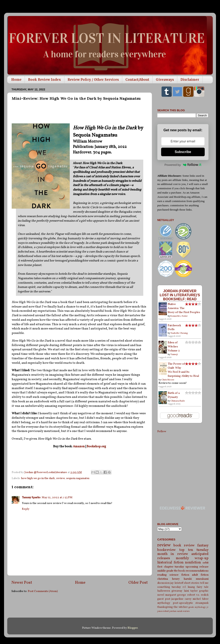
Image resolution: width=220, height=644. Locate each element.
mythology (164, 603)
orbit (206, 563)
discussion (163, 583)
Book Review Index (45, 80)
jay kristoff (177, 583)
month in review (173, 554)
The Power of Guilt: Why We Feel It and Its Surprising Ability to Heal (183, 370)
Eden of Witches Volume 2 (174, 347)
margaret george (176, 595)
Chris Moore (168, 380)
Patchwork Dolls (174, 328)
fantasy (203, 546)
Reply (26, 509)
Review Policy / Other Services (93, 80)
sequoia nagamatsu (78, 478)
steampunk (202, 603)
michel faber (201, 599)
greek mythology (197, 607)
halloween (164, 591)
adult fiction (200, 575)
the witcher (181, 607)
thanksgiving (165, 607)
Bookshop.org (96, 447)
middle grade (165, 571)
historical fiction (170, 563)
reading (162, 575)
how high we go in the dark (38, 478)
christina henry (168, 579)
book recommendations (193, 571)
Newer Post (22, 583)
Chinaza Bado (178, 401)
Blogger (133, 628)
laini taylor (191, 591)
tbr (176, 571)
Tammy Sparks (31, 497)
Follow (162, 431)
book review (184, 546)
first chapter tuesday (171, 567)
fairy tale (203, 587)
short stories (192, 583)
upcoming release (197, 567)
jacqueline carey (181, 599)
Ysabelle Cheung (179, 333)
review (60, 478)
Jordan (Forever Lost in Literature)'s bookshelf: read (180, 295)
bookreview (167, 550)
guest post (164, 599)
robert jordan (170, 611)
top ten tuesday (194, 550)
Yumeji (174, 354)
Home (16, 80)
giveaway (177, 591)
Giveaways (165, 80)
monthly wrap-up (192, 558)
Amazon (79, 447)
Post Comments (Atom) (43, 591)
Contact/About (137, 80)
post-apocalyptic (183, 603)
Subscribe (183, 152)
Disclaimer (190, 80)
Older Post (138, 583)
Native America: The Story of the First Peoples (184, 308)
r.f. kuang (189, 587)
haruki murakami (196, 579)
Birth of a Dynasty (174, 395)
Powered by (183, 165)
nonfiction (193, 563)
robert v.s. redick (198, 595)
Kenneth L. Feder (179, 316)
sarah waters (183, 611)
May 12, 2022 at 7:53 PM (57, 497)
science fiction (179, 575)
